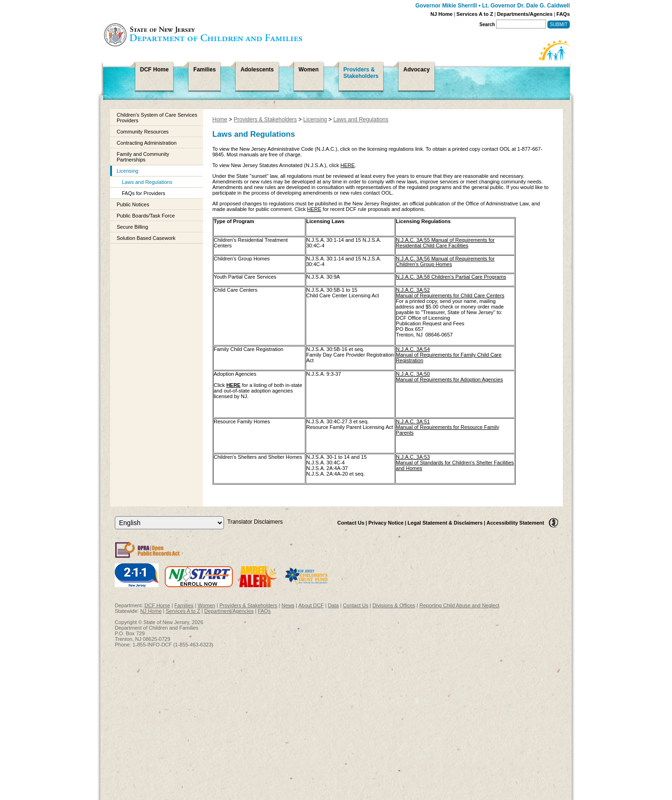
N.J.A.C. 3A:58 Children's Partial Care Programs (451, 277)
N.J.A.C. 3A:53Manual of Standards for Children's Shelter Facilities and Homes (455, 463)
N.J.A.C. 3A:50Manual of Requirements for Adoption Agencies (449, 377)
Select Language (115, 516)
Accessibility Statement (516, 523)
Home (220, 119)
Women (207, 605)
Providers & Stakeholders (265, 119)
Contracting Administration (147, 143)
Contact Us (351, 523)
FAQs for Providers (143, 193)
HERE (348, 165)
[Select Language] (169, 523)
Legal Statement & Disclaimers (445, 523)
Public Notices (133, 204)
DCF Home (157, 605)
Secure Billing (132, 227)
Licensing (127, 171)
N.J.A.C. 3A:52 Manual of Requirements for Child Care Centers (450, 293)
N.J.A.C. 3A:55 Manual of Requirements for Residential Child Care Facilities (445, 243)
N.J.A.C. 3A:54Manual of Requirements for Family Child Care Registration (448, 355)
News (288, 605)
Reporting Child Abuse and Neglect (459, 605)
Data (333, 605)
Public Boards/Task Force (146, 216)
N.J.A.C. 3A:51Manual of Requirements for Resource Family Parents (447, 427)
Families (184, 605)
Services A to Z (475, 14)
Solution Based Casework (146, 238)
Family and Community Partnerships (143, 157)
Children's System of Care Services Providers (157, 118)
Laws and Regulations (147, 182)
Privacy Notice (386, 523)
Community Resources (143, 132)
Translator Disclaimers (255, 522)
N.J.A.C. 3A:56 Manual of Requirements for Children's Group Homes (445, 261)
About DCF (311, 605)
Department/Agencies (229, 611)
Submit (559, 25)
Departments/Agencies (525, 14)
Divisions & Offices (394, 605)
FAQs (563, 14)
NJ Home (441, 14)
